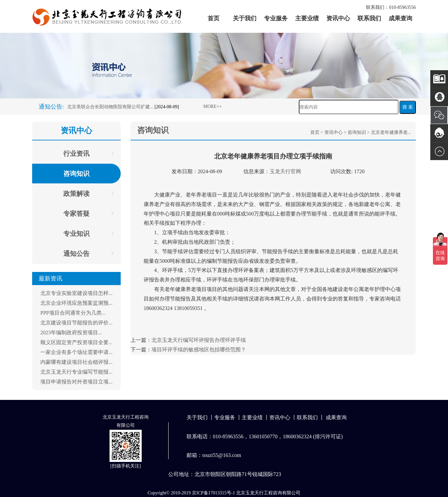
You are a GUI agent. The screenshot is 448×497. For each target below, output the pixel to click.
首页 (214, 18)
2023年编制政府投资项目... (71, 332)
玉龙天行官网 (285, 171)
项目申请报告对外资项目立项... (76, 382)
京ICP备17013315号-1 (213, 493)
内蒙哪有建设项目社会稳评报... (76, 362)
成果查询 (400, 18)
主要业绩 (307, 18)
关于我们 (245, 18)
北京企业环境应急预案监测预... (76, 303)
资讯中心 (338, 18)
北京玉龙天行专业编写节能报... (76, 372)
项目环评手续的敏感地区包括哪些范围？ (199, 350)
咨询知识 (357, 132)
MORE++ (213, 106)
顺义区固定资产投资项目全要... (76, 342)
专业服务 (276, 18)
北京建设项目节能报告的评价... (76, 323)
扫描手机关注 (126, 466)
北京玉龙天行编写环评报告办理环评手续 (199, 340)
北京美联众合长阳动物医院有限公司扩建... (110, 107)
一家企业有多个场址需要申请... (76, 352)
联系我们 (369, 18)
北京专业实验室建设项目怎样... (76, 293)
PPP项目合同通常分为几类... (73, 313)
